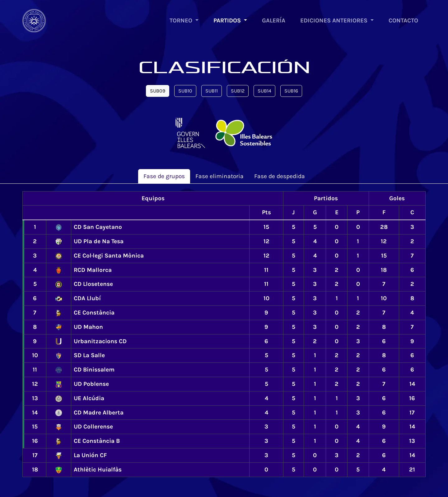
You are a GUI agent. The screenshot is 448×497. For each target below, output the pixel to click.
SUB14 (264, 91)
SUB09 (158, 91)
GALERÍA (274, 20)
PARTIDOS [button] (228, 20)
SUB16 (291, 91)
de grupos (164, 176)
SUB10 (185, 91)
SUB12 (238, 91)
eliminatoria (219, 176)
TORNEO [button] (182, 20)
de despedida (280, 176)
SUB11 (212, 91)
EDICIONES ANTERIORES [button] (335, 20)
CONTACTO (403, 20)
